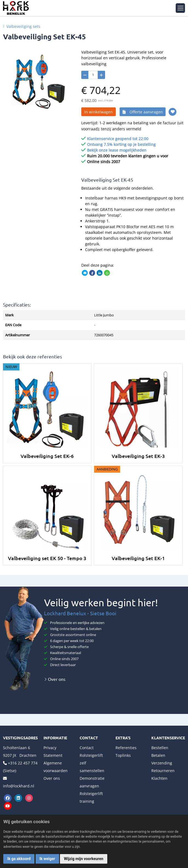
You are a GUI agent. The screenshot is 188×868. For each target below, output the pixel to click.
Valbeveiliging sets (23, 26)
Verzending (162, 763)
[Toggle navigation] (180, 8)
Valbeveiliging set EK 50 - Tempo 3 (47, 558)
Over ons (55, 679)
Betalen (158, 755)
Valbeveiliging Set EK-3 (138, 456)
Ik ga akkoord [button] (19, 859)
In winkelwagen (99, 112)
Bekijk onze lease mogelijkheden (117, 150)
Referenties (126, 748)
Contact (87, 748)
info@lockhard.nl (19, 786)
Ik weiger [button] (47, 859)
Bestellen (160, 748)
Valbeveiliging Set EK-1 (138, 558)
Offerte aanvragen (143, 112)
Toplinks (123, 755)
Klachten (159, 778)
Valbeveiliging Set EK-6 (47, 456)
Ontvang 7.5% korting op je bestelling (121, 144)
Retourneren (163, 771)
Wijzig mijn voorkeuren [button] (84, 859)
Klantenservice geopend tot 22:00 (118, 139)
